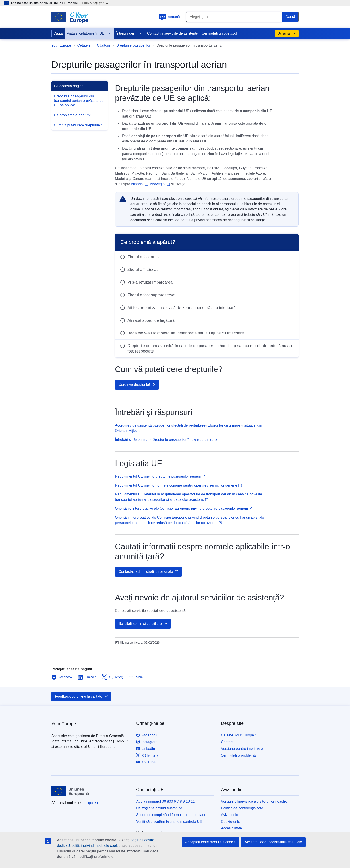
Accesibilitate (231, 828)
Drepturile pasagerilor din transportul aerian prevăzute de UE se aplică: (79, 101)
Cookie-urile (230, 822)
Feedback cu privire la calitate (82, 697)
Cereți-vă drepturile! (137, 385)
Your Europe (61, 45)
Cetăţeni (84, 45)
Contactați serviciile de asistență (173, 33)
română (169, 17)
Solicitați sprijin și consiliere (143, 624)
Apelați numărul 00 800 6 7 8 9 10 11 (165, 801)
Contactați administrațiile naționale (148, 572)
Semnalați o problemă (238, 755)
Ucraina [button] (287, 33)
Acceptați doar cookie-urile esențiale (273, 842)
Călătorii (103, 45)
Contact (227, 742)
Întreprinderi (129, 33)
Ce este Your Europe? (239, 735)
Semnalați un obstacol (219, 33)
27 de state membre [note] (189, 168)
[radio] (207, 257)
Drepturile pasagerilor (133, 45)
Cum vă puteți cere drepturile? (78, 125)
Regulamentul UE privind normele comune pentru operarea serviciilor (178, 485)
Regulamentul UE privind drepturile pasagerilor (160, 476)
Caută (58, 33)
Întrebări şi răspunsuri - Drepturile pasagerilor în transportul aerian (167, 440)
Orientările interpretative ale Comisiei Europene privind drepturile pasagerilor (184, 508)
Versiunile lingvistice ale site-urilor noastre (254, 801)
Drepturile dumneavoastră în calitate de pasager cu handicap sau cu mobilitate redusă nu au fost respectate (210, 348)
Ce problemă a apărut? (72, 115)
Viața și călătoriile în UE (89, 33)
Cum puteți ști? (95, 3)
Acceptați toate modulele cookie (210, 842)
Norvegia (157, 184)
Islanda (137, 184)
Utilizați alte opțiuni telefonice (159, 808)
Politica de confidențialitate (242, 808)
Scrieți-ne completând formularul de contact (171, 815)
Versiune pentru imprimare (242, 749)
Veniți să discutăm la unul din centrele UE (169, 822)
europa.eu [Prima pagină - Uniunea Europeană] (90, 803)
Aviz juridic (229, 815)
